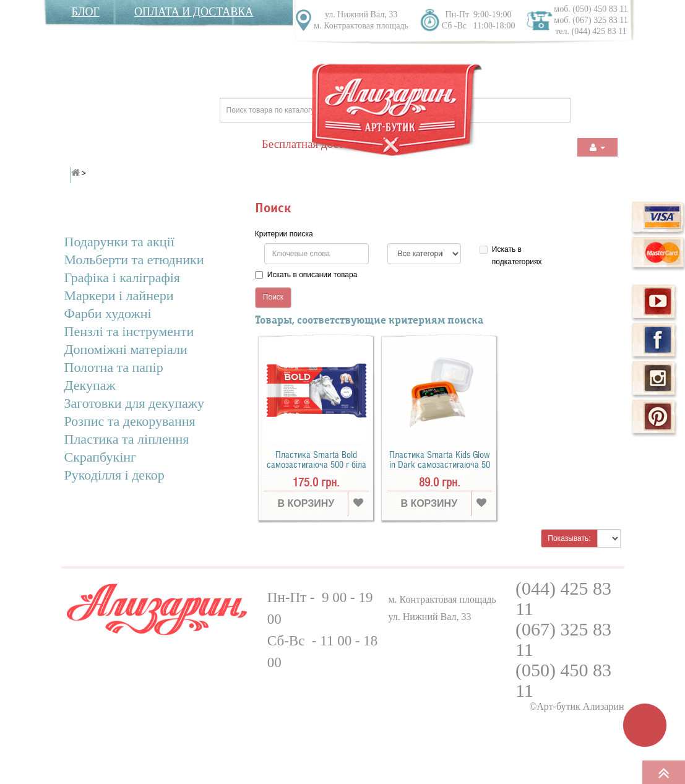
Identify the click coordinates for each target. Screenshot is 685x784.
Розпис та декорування (130, 421)
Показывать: (569, 538)
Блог (86, 12)
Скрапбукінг (101, 457)
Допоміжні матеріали (126, 349)
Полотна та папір (114, 367)
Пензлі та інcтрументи (129, 331)
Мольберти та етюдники (134, 260)
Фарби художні (108, 313)
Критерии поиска (284, 234)
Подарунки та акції (119, 242)
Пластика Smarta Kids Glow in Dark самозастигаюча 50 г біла (440, 465)
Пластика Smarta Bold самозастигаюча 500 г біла (317, 460)
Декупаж (90, 385)
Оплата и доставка (194, 12)
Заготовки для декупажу (135, 403)
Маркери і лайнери (119, 295)
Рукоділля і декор (114, 475)
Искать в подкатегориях (511, 256)
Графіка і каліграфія (122, 278)
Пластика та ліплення (127, 439)
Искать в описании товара (306, 275)
